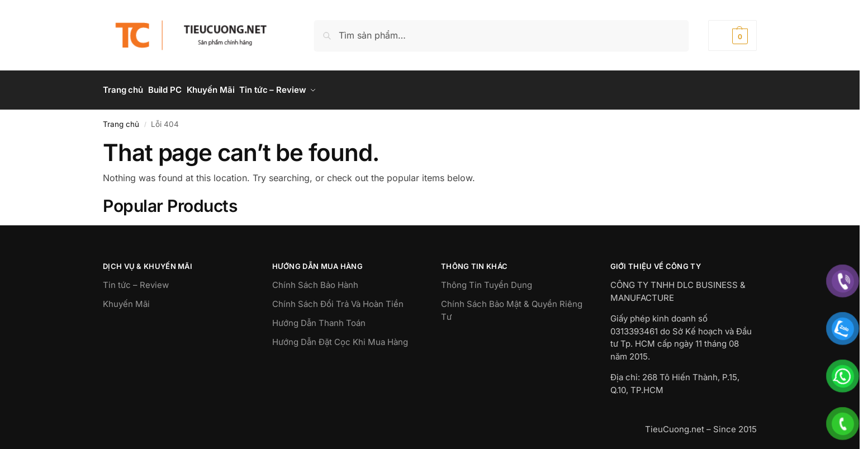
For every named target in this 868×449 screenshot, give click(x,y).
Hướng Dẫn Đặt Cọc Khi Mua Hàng (340, 337)
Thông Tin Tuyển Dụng (487, 280)
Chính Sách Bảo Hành (315, 280)
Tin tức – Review (136, 280)
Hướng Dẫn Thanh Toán (319, 318)
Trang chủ (121, 119)
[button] (732, 36)
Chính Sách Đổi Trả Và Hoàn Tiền (338, 299)
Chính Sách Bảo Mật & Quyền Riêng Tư (512, 306)
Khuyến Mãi (126, 299)
